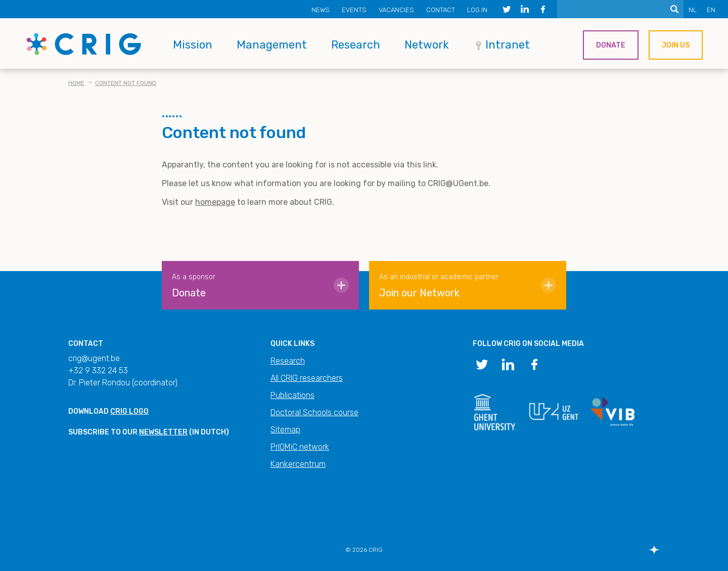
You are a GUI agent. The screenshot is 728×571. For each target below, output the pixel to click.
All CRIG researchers (307, 378)
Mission (193, 45)
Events (354, 10)
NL (693, 10)
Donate (611, 45)
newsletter (163, 432)
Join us (676, 45)
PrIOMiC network (300, 447)
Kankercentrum (298, 464)
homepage (215, 202)
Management (272, 45)
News (321, 10)
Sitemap (285, 430)
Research (356, 45)
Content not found (126, 83)
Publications (292, 395)
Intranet (508, 45)
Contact (441, 10)
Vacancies (396, 10)
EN (711, 10)
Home (76, 83)
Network (427, 45)
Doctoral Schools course (314, 412)
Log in (477, 10)
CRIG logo (129, 411)
